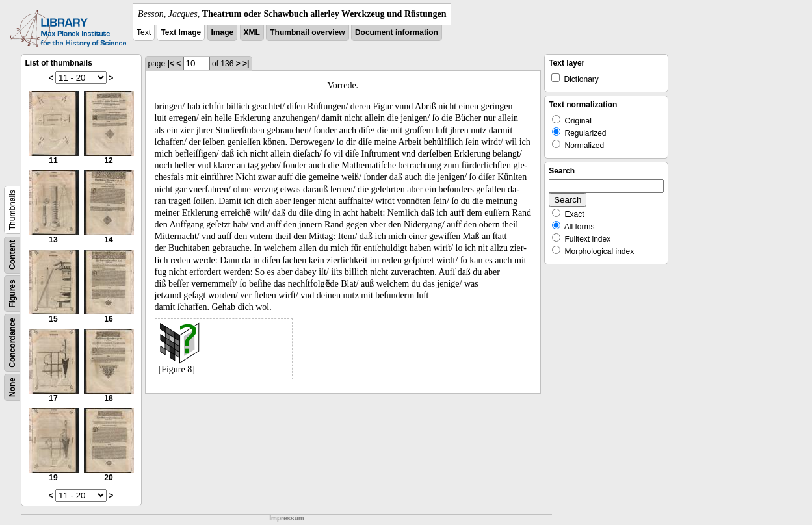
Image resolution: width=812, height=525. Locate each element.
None (12, 387)
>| (246, 64)
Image (223, 32)
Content (12, 255)
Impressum (286, 518)
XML (252, 32)
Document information (397, 32)
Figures (12, 293)
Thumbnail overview (307, 32)
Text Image (181, 32)
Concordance (12, 343)
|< (171, 64)
